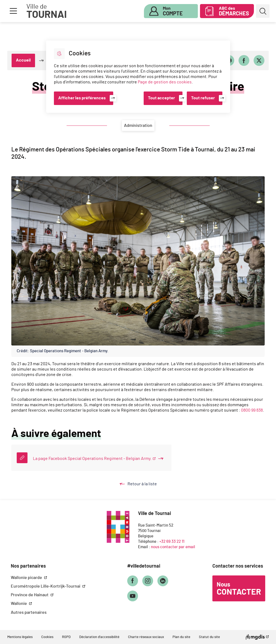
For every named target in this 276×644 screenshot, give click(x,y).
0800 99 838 (252, 410)
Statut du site (209, 637)
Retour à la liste (143, 484)
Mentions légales (20, 637)
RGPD (66, 637)
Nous (239, 589)
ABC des (234, 11)
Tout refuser (203, 98)
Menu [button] (13, 11)
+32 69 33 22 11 (172, 542)
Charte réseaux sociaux (146, 637)
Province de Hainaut (30, 595)
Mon (173, 11)
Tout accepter (161, 98)
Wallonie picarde (27, 578)
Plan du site (181, 637)
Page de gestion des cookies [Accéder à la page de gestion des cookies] (165, 82)
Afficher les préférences (82, 98)
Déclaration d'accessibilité (99, 637)
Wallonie (19, 604)
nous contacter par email (173, 547)
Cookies (47, 637)
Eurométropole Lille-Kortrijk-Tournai (46, 586)
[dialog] (138, 77)
